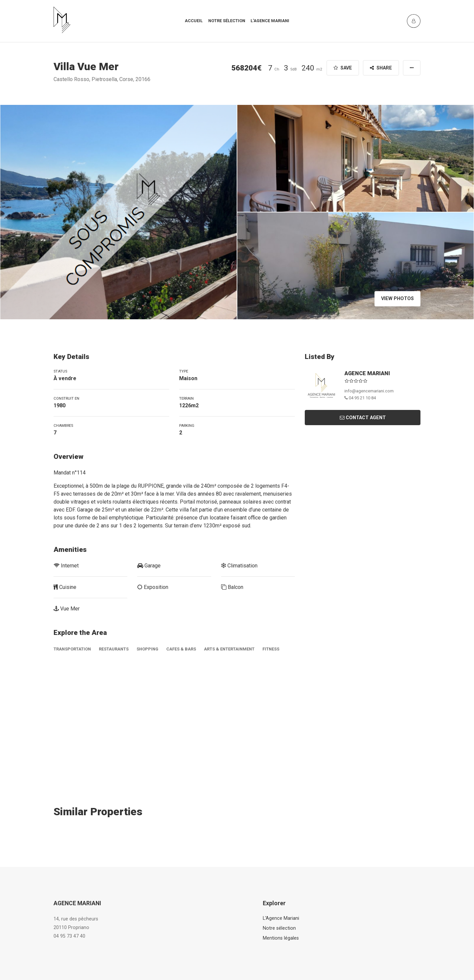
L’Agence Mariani (281, 918)
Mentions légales (281, 938)
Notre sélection (227, 21)
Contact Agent (363, 418)
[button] (412, 68)
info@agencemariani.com (369, 391)
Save (343, 68)
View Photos (397, 299)
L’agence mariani (270, 21)
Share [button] (381, 68)
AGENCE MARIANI (367, 373)
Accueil (194, 21)
